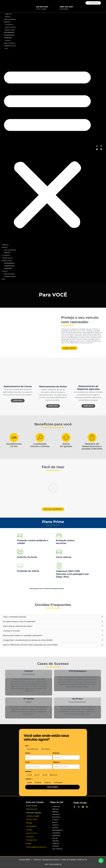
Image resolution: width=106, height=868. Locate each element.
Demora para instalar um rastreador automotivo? (23, 636)
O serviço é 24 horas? (11, 631)
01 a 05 (29, 775)
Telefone (56, 762)
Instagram (47, 782)
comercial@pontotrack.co (35, 847)
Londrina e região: (33, 816)
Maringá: (29, 823)
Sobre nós (8, 14)
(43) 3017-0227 (42, 7)
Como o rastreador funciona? (15, 617)
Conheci (28, 779)
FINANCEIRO (8, 38)
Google (29, 782)
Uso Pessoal (45, 749)
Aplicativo (7, 22)
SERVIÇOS (8, 17)
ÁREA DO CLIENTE (10, 30)
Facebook (38, 782)
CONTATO (8, 40)
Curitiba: (29, 830)
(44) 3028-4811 (32, 826)
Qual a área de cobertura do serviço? (18, 626)
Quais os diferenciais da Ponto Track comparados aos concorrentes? (30, 645)
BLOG (6, 48)
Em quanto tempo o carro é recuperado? (19, 622)
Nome (28, 753)
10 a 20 (44, 775)
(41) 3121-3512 (32, 833)
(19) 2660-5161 (32, 840)
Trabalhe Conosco (10, 46)
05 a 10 (37, 775)
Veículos (28, 771)
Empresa (56, 753)
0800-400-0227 (66, 7)
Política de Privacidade (69, 860)
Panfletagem (58, 782)
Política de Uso (82, 860)
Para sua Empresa (10, 19)
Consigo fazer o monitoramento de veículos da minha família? (28, 640)
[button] (47, 148)
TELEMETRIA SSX (9, 35)
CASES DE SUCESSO (7, 258)
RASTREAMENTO (9, 32)
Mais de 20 (53, 775)
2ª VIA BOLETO (6, 255)
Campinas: (30, 837)
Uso (27, 746)
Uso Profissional (33, 749)
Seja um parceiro (10, 43)
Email (27, 762)
